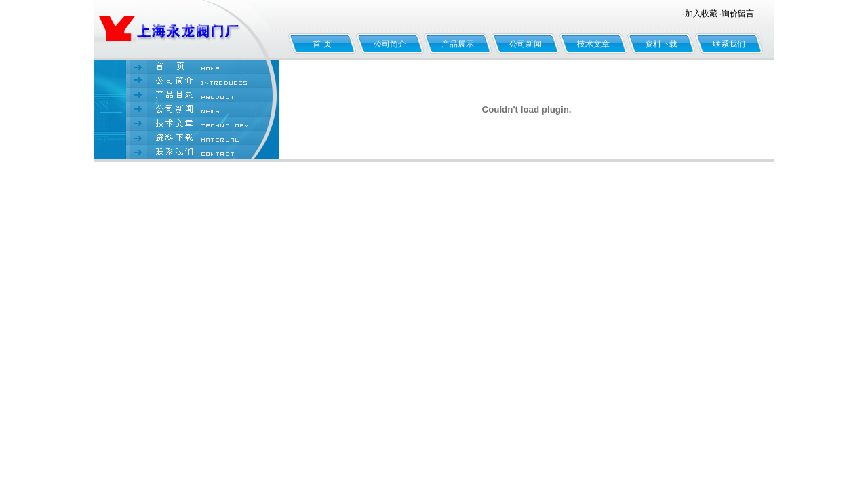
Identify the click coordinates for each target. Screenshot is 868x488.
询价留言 (738, 14)
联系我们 (729, 44)
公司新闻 (526, 44)
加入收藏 (701, 14)
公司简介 (390, 44)
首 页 (322, 44)
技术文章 (593, 44)
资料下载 (661, 44)
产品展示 (458, 44)
